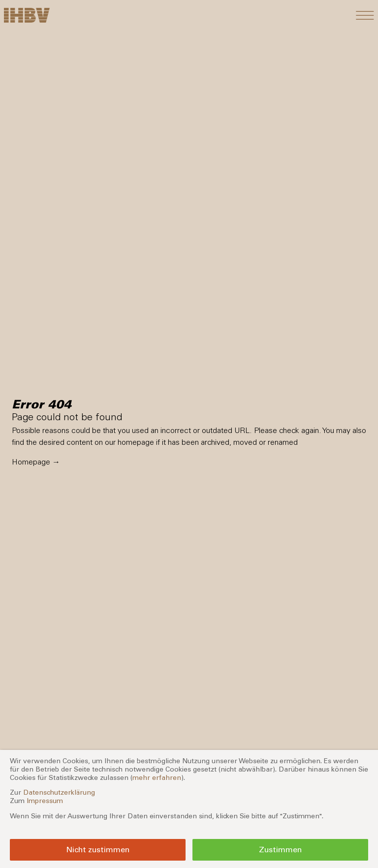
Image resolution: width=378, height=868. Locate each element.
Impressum (45, 801)
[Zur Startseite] (27, 15)
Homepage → (36, 462)
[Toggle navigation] (365, 15)
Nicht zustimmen (98, 850)
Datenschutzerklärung (59, 792)
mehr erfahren (157, 778)
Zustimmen (280, 850)
